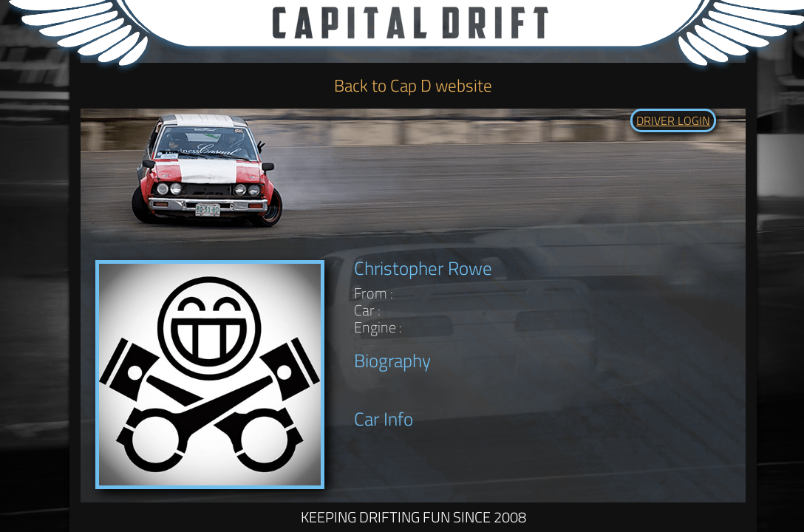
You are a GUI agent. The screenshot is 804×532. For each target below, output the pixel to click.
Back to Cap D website (413, 85)
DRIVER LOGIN (673, 120)
